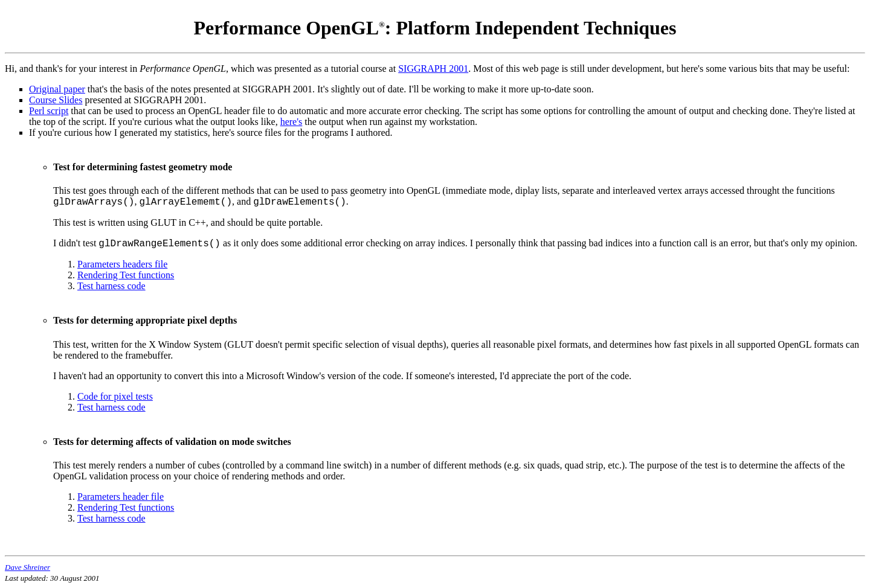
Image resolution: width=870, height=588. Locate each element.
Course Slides (56, 100)
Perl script (49, 111)
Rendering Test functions (126, 275)
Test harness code (111, 286)
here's (292, 122)
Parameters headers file (122, 264)
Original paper (57, 89)
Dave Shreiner (27, 567)
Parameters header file (121, 497)
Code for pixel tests (115, 396)
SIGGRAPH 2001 (433, 69)
